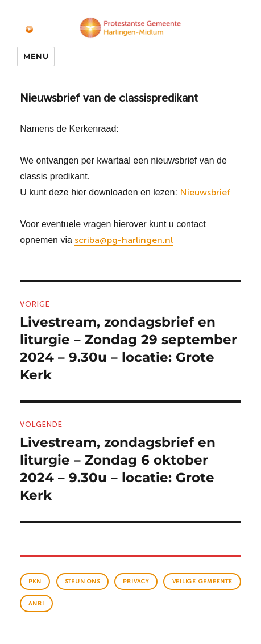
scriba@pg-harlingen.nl (124, 240)
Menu (36, 56)
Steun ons (82, 582)
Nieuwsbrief (205, 192)
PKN (35, 582)
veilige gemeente (202, 582)
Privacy (136, 582)
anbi (36, 604)
